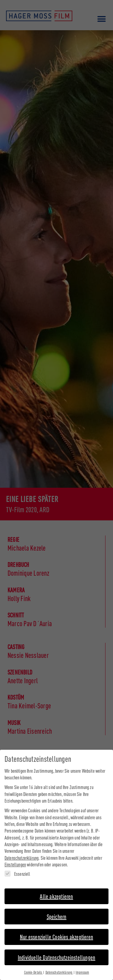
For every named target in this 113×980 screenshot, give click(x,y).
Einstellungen (15, 860)
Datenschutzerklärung (22, 853)
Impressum (82, 968)
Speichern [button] (57, 912)
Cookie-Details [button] (33, 968)
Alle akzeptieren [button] (56, 891)
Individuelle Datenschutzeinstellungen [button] (56, 952)
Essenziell (17, 869)
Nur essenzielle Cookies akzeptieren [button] (56, 932)
